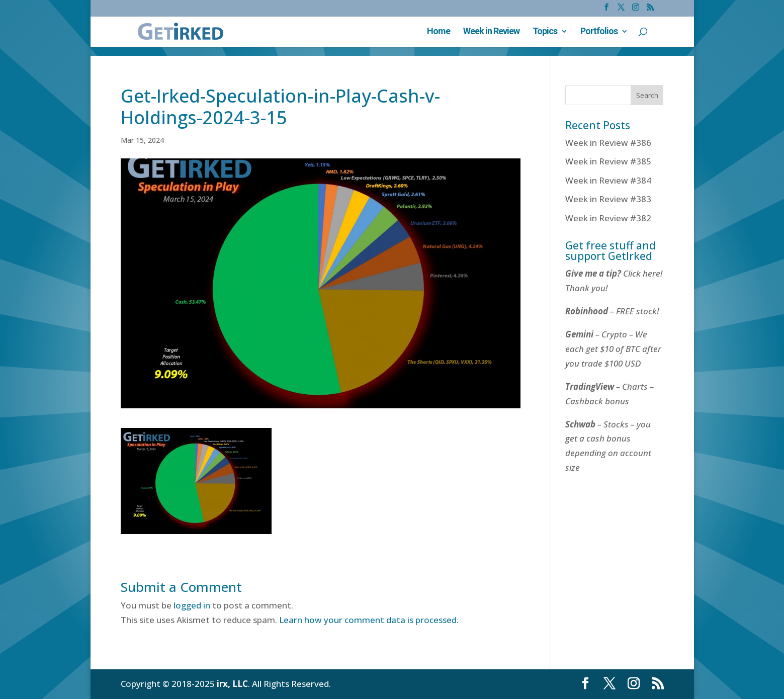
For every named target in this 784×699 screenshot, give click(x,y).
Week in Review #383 (608, 199)
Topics (545, 32)
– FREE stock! (612, 311)
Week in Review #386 (608, 143)
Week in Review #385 (608, 161)
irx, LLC (232, 684)
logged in (192, 605)
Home (439, 32)
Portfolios (599, 32)
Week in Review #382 (608, 218)
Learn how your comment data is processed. (369, 620)
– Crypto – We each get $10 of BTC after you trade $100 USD (613, 349)
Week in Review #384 (608, 180)
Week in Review (491, 32)
